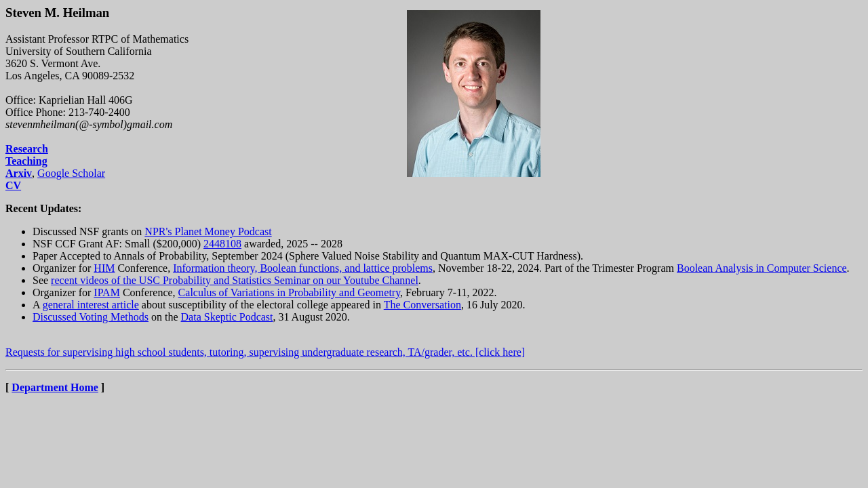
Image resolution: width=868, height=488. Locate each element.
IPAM (107, 292)
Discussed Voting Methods (91, 317)
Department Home (55, 387)
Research (27, 149)
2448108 (222, 244)
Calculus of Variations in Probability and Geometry (290, 292)
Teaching (26, 161)
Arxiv (19, 173)
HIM (104, 268)
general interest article (91, 305)
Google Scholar (71, 173)
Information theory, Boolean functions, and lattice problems (303, 268)
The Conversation (422, 305)
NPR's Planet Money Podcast (208, 231)
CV (13, 185)
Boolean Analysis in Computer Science (762, 268)
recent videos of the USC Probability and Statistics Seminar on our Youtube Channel (235, 280)
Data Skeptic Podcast (227, 317)
